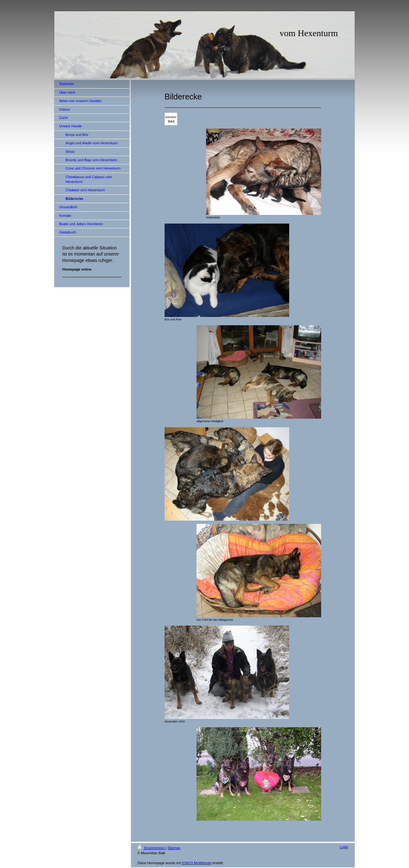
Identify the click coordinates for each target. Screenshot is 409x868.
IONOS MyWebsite (197, 863)
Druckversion (151, 848)
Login (344, 847)
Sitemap (174, 848)
